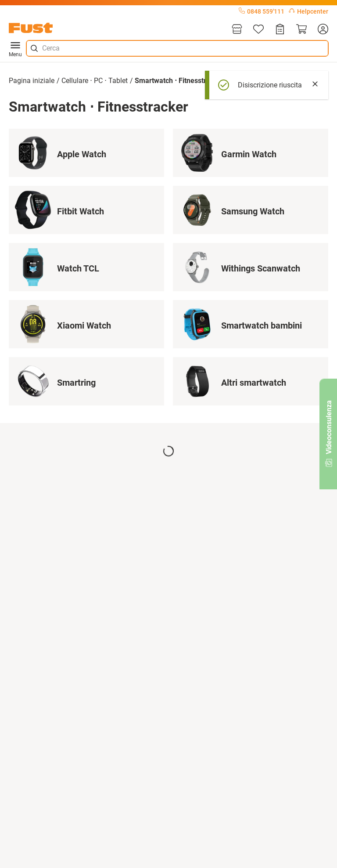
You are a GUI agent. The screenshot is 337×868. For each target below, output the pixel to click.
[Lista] (258, 30)
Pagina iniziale (32, 81)
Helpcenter (308, 11)
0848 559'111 (262, 11)
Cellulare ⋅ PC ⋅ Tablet (95, 81)
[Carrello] (301, 30)
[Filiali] (237, 30)
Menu (15, 48)
